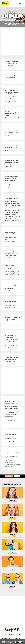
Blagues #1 (9, 476)
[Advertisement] (12, 42)
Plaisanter (3, 57)
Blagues (12, 501)
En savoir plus (10, 643)
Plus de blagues (20, 3)
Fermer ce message (18, 643)
